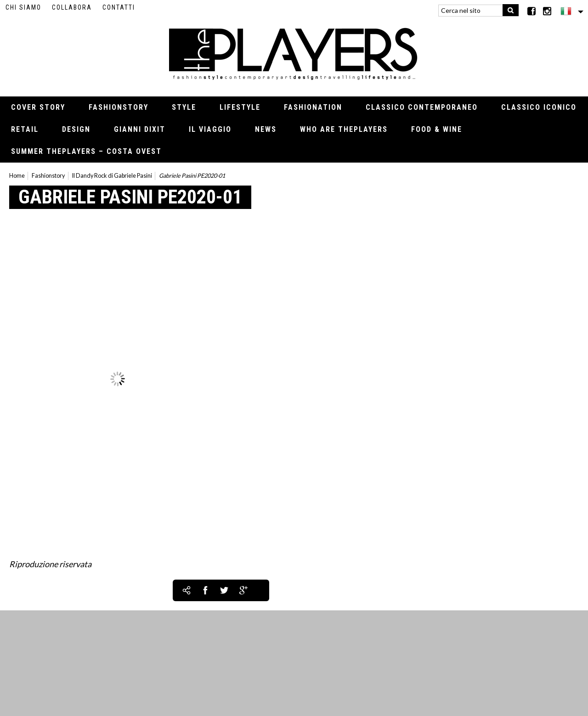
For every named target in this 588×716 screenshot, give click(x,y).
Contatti (119, 7)
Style (184, 107)
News (266, 129)
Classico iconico (539, 107)
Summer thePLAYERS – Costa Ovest (86, 151)
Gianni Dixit (140, 129)
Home (17, 176)
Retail (25, 129)
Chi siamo (23, 7)
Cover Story (38, 107)
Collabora (72, 7)
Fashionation (313, 107)
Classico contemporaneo (422, 107)
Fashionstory (119, 107)
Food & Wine (437, 129)
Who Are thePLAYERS (344, 129)
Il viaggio (210, 129)
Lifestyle (240, 107)
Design (76, 129)
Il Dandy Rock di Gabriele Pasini (112, 176)
